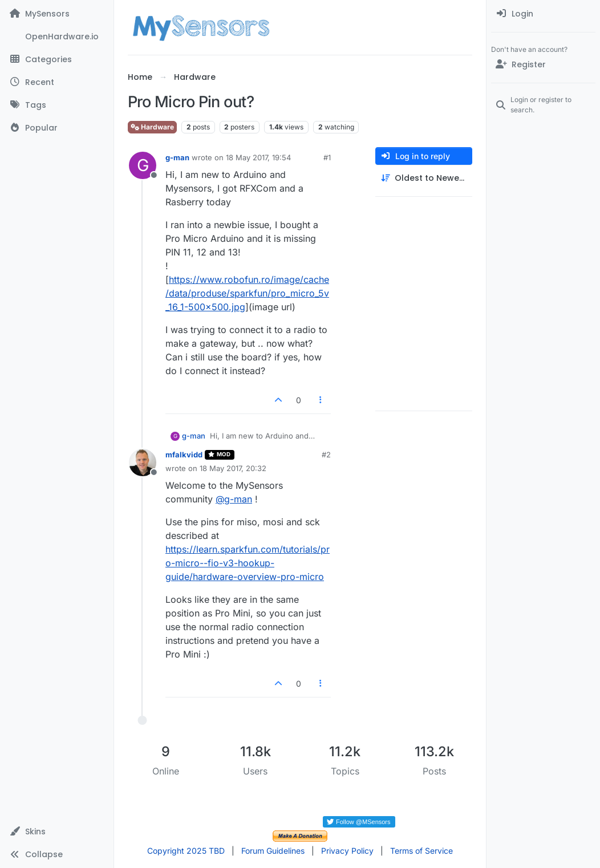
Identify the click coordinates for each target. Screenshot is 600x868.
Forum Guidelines (273, 851)
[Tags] (57, 105)
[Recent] (57, 82)
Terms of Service (421, 851)
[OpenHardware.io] (57, 36)
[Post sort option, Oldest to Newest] (424, 178)
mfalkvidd (184, 455)
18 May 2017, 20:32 (233, 468)
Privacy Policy (347, 851)
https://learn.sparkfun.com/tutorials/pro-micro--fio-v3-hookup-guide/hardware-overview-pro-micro (248, 563)
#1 (327, 157)
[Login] (543, 14)
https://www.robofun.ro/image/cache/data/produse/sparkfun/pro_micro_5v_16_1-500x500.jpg (247, 293)
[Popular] (57, 128)
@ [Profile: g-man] (234, 499)
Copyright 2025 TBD (186, 851)
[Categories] (57, 59)
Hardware (152, 127)
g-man (177, 157)
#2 (326, 455)
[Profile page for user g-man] (143, 165)
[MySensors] (57, 14)
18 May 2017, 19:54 (258, 157)
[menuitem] (543, 14)
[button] (57, 832)
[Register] (543, 64)
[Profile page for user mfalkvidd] (143, 463)
